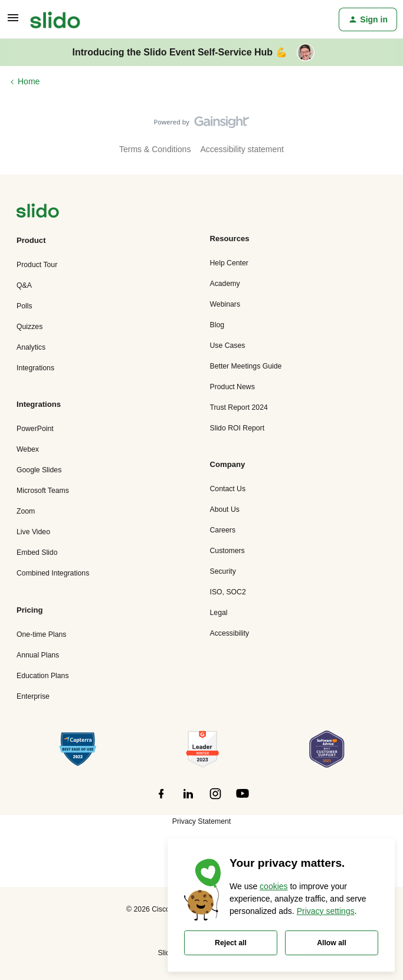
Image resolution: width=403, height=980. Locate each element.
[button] (13, 22)
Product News (232, 387)
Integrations (35, 368)
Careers (223, 530)
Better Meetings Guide (246, 366)
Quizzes (30, 327)
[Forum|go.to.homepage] (55, 19)
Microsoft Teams (43, 491)
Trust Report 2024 (239, 407)
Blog (217, 325)
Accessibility (230, 633)
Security (223, 571)
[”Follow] (161, 800)
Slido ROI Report (237, 428)
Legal (219, 613)
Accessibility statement (242, 149)
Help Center (229, 263)
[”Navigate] (38, 213)
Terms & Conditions (155, 149)
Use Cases (228, 346)
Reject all (231, 943)
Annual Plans (38, 655)
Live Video (33, 532)
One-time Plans (41, 634)
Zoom (26, 511)
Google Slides (39, 470)
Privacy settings (326, 911)
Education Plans (43, 676)
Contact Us (228, 489)
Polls (24, 306)
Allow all (332, 943)
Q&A (24, 285)
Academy (225, 284)
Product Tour (37, 265)
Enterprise (33, 696)
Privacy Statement (201, 821)
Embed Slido (37, 553)
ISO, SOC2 (228, 592)
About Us (225, 509)
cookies (273, 886)
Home (29, 81)
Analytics (31, 347)
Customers (227, 551)
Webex (28, 449)
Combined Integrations (53, 573)
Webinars (225, 304)
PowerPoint (35, 429)
